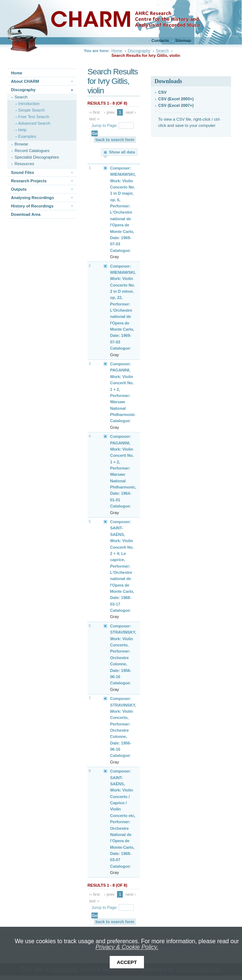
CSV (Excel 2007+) (176, 105)
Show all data (122, 152)
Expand (106, 168)
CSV (162, 92)
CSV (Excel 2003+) (176, 99)
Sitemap (183, 40)
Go (95, 133)
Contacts (160, 40)
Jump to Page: (105, 125)
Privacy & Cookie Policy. (127, 947)
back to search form (115, 140)
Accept (127, 962)
